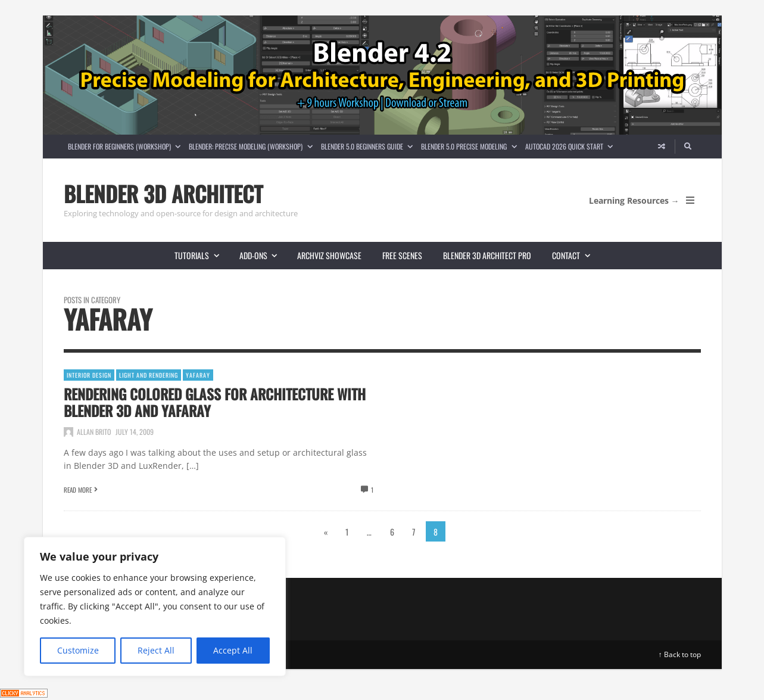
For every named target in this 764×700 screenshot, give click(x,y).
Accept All (233, 650)
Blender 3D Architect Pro (487, 255)
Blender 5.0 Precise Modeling (471, 146)
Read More (78, 490)
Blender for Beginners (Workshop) (126, 146)
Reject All (156, 650)
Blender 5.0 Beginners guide (369, 146)
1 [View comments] (372, 490)
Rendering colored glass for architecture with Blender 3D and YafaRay (215, 402)
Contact (576, 255)
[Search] (688, 147)
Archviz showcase (329, 255)
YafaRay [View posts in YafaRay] (198, 375)
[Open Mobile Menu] (690, 200)
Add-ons (263, 255)
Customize (78, 650)
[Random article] (662, 147)
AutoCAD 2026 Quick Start (571, 146)
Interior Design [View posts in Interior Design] (89, 375)
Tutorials (202, 255)
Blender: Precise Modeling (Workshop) (252, 146)
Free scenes (402, 255)
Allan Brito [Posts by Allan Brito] (94, 432)
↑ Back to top (680, 654)
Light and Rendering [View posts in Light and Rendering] (149, 375)
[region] (155, 606)
